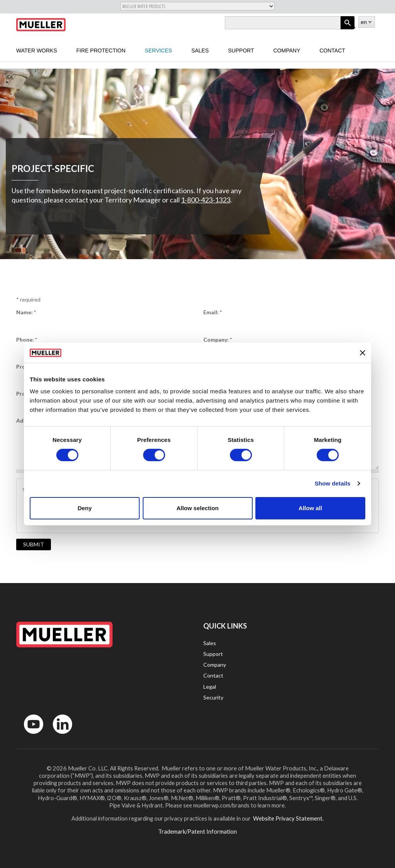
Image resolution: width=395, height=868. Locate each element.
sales (200, 51)
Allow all (310, 508)
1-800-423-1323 (206, 200)
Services (158, 51)
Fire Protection (101, 51)
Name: (26, 312)
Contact (332, 51)
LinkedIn (59, 736)
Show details (333, 483)
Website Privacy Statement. (288, 818)
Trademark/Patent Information (197, 831)
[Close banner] (363, 353)
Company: (218, 340)
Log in (353, 26)
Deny (85, 508)
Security (213, 697)
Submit (34, 544)
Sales (210, 643)
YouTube (29, 736)
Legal (210, 687)
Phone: (27, 340)
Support (241, 51)
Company (287, 51)
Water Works (37, 51)
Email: (213, 312)
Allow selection (197, 508)
